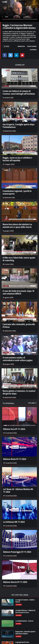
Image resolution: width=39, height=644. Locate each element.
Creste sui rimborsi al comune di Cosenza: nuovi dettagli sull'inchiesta (19, 92)
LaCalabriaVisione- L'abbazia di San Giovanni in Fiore (25, 611)
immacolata (21, 46)
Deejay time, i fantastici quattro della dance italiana (25, 633)
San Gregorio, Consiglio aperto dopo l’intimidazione (19, 126)
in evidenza (33, 50)
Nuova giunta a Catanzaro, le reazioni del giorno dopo (19, 392)
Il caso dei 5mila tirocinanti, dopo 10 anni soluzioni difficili (18, 292)
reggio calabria (32, 46)
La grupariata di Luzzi (22, 642)
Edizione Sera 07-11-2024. (14, 429)
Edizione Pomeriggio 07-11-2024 (17, 552)
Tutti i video (32, 403)
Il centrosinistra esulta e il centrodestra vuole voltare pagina (18, 359)
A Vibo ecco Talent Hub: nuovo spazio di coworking (19, 259)
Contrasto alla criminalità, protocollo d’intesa (19, 326)
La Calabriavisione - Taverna (24, 621)
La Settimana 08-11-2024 (14, 522)
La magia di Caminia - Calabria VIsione (25, 601)
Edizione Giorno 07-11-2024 (15, 582)
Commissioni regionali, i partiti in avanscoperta (17, 192)
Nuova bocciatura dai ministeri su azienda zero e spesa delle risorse (17, 226)
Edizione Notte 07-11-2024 (15, 459)
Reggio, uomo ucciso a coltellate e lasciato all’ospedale (17, 159)
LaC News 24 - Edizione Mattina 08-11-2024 (18, 490)
